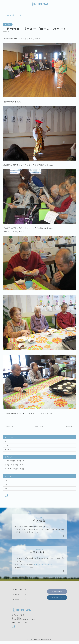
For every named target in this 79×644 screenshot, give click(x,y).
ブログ (7, 447)
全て (6, 442)
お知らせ (8, 451)
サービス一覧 (18, 592)
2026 (7, 483)
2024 (7, 491)
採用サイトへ (57, 600)
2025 (7, 487)
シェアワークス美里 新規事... (15, 471)
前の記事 (10, 427)
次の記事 (69, 427)
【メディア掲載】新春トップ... (15, 462)
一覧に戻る (40, 427)
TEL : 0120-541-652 (20, 625)
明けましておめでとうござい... (15, 467)
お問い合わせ (57, 594)
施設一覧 (16, 602)
